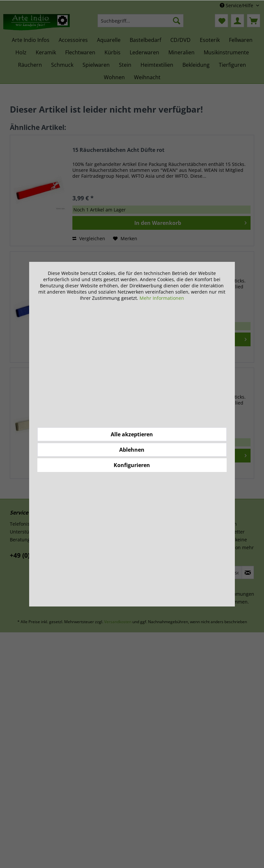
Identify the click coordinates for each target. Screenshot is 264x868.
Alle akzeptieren (132, 434)
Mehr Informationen (162, 298)
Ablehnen (132, 450)
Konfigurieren (132, 465)
